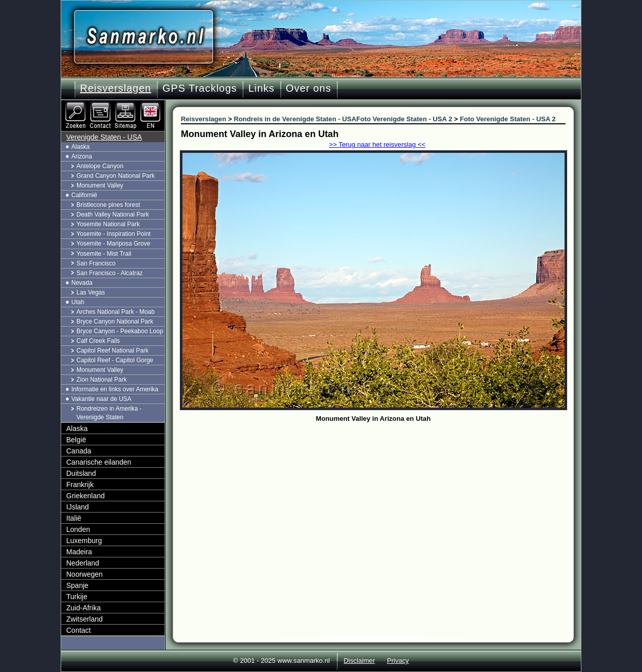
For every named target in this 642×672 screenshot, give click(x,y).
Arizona (82, 156)
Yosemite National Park (108, 224)
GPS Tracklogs (200, 88)
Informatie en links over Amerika (115, 389)
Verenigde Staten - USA (104, 137)
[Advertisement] (381, 502)
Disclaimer (359, 661)
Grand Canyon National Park (115, 176)
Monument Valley (100, 185)
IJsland (77, 507)
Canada (79, 451)
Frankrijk (80, 485)
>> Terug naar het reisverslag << (377, 144)
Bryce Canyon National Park (115, 321)
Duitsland (81, 473)
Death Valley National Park (113, 214)
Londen (78, 529)
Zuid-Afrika (84, 608)
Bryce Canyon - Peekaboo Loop (120, 331)
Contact (78, 630)
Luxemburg (84, 541)
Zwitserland (85, 619)
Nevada (82, 283)
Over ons (309, 88)
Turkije (77, 597)
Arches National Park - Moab (115, 312)
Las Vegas (91, 292)
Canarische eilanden (99, 462)
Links (261, 88)
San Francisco (96, 263)
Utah (78, 302)
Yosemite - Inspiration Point (114, 234)
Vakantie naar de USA (101, 399)
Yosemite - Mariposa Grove (113, 244)
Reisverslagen (116, 88)
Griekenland (86, 496)
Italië (74, 518)
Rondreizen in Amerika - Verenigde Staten (109, 413)
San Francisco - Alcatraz (110, 273)
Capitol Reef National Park (112, 351)
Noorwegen (85, 574)
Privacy (398, 661)
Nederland (83, 563)
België (76, 440)
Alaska (81, 147)
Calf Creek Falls (98, 341)
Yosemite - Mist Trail (104, 254)
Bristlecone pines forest (108, 205)
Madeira (79, 552)
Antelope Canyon (100, 166)
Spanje (77, 585)
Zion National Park (102, 380)
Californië (84, 195)
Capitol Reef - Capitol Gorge (115, 360)
